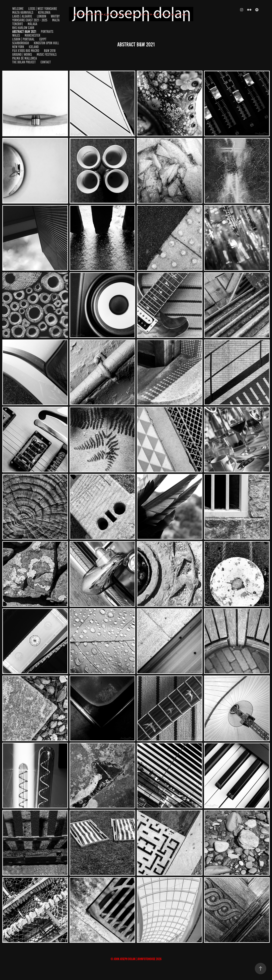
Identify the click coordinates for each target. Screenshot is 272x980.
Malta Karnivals (23, 13)
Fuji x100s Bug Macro (26, 51)
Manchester (32, 35)
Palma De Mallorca (25, 58)
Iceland (34, 47)
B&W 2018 (50, 51)
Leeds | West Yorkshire (43, 9)
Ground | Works (22, 55)
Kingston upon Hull (46, 43)
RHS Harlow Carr (23, 28)
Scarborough (21, 43)
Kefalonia (44, 13)
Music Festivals (47, 55)
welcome (18, 9)
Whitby (55, 16)
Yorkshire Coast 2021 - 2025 (30, 20)
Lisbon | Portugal (23, 39)
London (42, 16)
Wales (16, 35)
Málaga (32, 24)
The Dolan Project (24, 62)
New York (18, 47)
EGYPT (43, 39)
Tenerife (18, 24)
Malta (56, 20)
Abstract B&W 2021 (24, 32)
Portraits (47, 32)
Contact (46, 62)
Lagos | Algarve (22, 16)
